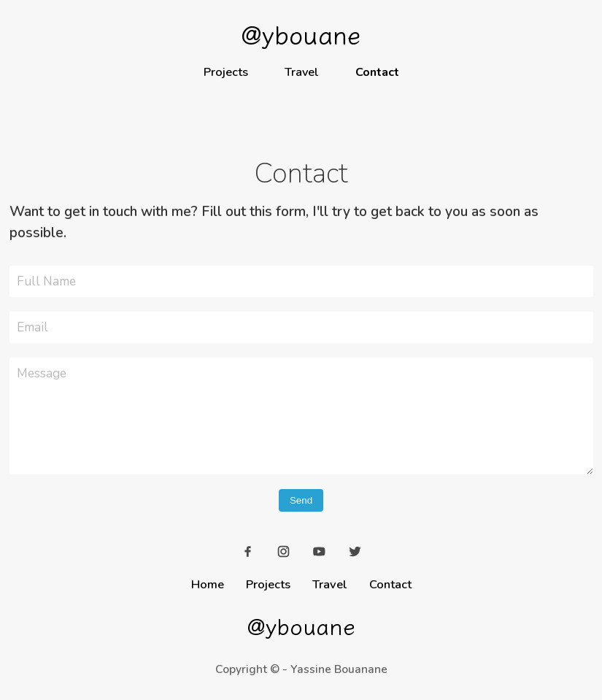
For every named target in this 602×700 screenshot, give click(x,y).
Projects (226, 72)
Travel (302, 72)
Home (208, 584)
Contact (377, 72)
